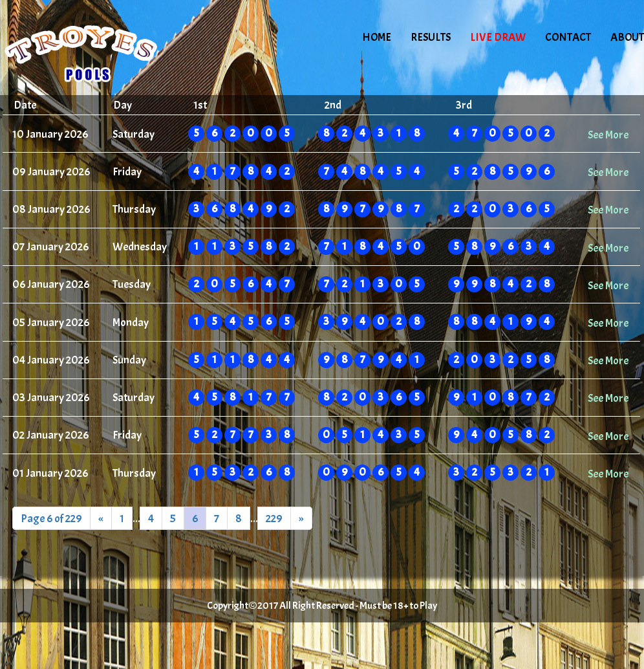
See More (608, 135)
